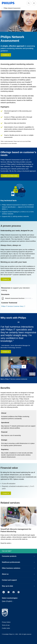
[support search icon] (29, 3)
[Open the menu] (34, 3)
